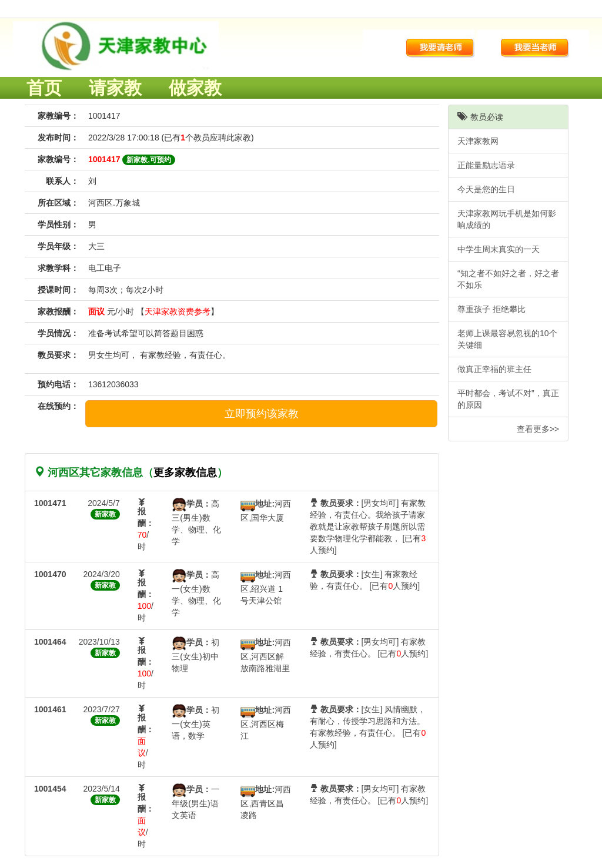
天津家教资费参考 (178, 311)
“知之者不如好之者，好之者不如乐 (508, 279)
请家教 (115, 88)
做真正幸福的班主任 (494, 369)
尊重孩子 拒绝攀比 (491, 309)
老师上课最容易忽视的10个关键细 (507, 339)
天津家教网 (478, 141)
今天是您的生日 (486, 189)
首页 (44, 88)
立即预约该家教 (262, 414)
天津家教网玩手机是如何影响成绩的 (507, 219)
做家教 (195, 88)
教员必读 (480, 117)
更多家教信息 (185, 472)
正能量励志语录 (486, 165)
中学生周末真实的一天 (499, 249)
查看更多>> (538, 429)
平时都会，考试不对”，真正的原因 (508, 399)
